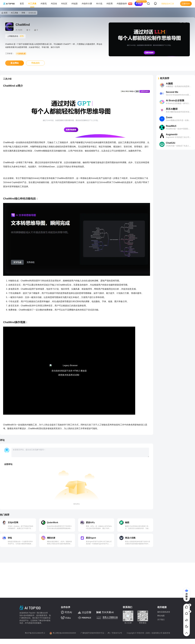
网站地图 (161, 616)
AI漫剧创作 (123, 4)
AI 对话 (139, 4)
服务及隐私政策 (164, 612)
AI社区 (64, 4)
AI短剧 (75, 4)
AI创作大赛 (87, 4)
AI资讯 (44, 4)
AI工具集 (32, 4)
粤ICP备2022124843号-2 (35, 633)
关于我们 (161, 620)
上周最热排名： (15, 36)
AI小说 (99, 4)
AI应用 (110, 4)
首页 (22, 4)
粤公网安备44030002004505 (64, 633)
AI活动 (54, 4)
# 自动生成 (21, 54)
